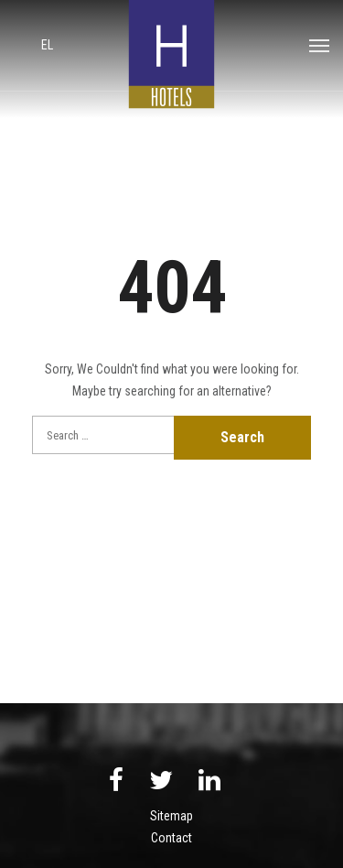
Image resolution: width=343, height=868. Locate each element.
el (47, 45)
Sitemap (171, 816)
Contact (171, 838)
